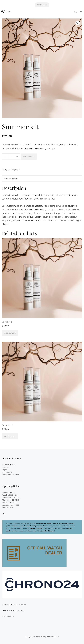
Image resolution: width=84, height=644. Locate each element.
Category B (15, 169)
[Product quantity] (11, 157)
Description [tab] (11, 179)
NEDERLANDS (42, 5)
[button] (76, 12)
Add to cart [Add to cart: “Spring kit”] (10, 436)
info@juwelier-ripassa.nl (11, 475)
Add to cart (29, 157)
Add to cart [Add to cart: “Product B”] (10, 333)
